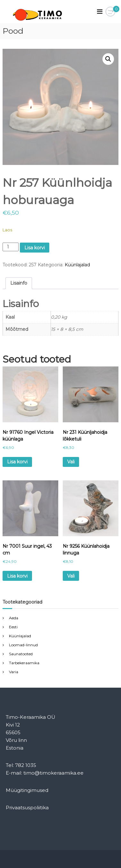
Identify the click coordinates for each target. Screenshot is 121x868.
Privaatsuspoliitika (27, 808)
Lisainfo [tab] (19, 283)
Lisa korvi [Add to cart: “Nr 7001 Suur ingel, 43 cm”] (17, 576)
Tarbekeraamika (24, 663)
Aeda (14, 618)
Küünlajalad (77, 265)
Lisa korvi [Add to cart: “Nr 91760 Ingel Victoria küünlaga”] (17, 462)
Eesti (13, 627)
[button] (108, 59)
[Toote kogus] (11, 247)
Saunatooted (21, 654)
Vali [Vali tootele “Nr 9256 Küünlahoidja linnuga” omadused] (71, 576)
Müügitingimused (27, 790)
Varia (14, 672)
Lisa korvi (35, 248)
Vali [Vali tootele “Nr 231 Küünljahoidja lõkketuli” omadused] (71, 462)
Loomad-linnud (23, 645)
